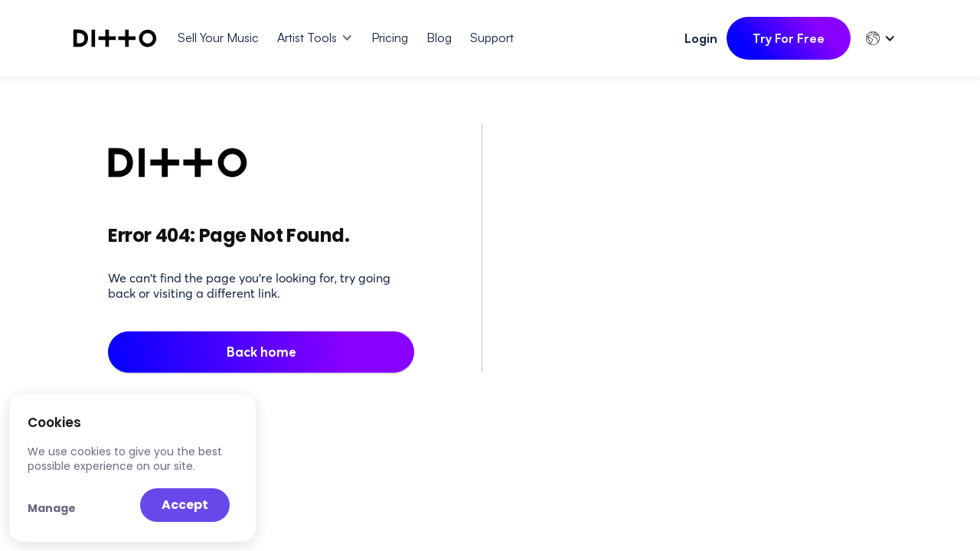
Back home (261, 352)
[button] (315, 37)
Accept (185, 505)
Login (701, 38)
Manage (52, 508)
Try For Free (789, 38)
